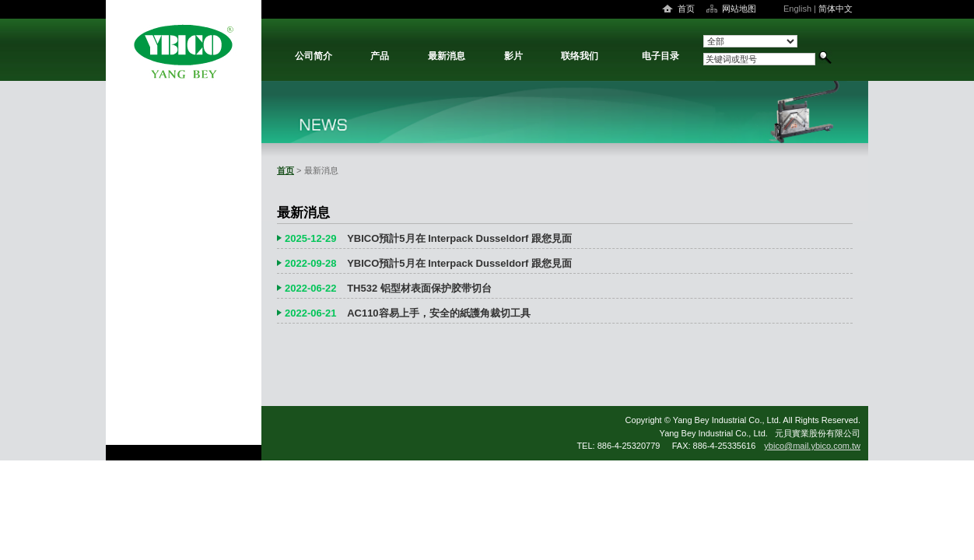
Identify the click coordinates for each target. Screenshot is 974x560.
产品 (380, 56)
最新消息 (447, 56)
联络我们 (580, 56)
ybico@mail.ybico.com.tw (812, 446)
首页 (686, 9)
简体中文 (836, 9)
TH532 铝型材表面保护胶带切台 (419, 288)
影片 (513, 56)
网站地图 (739, 9)
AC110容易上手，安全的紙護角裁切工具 (438, 313)
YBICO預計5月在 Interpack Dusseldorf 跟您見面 (459, 238)
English (797, 9)
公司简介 (314, 56)
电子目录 (660, 56)
